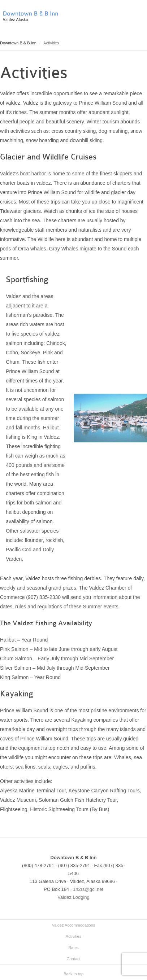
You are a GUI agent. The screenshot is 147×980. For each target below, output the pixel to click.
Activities (73, 936)
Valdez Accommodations (74, 925)
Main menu (142, 20)
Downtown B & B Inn (18, 43)
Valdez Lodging (73, 897)
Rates (73, 948)
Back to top (73, 974)
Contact (74, 959)
